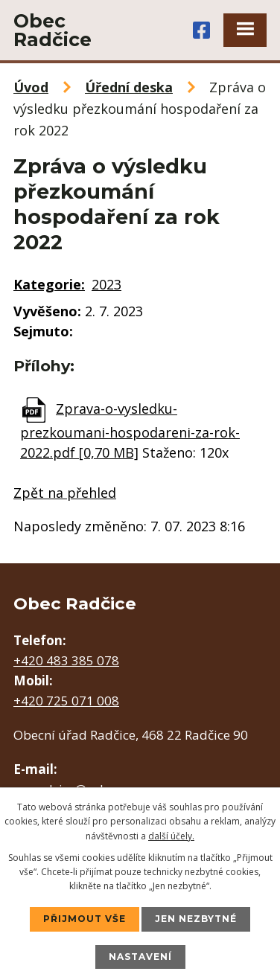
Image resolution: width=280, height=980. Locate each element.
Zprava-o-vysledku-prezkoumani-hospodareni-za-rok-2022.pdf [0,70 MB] (130, 430)
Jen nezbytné (196, 919)
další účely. (171, 836)
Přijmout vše (85, 919)
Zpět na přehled (65, 493)
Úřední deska (129, 87)
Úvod (31, 87)
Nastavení (140, 957)
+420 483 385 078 (66, 660)
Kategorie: (49, 284)
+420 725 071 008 (66, 701)
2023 (106, 284)
